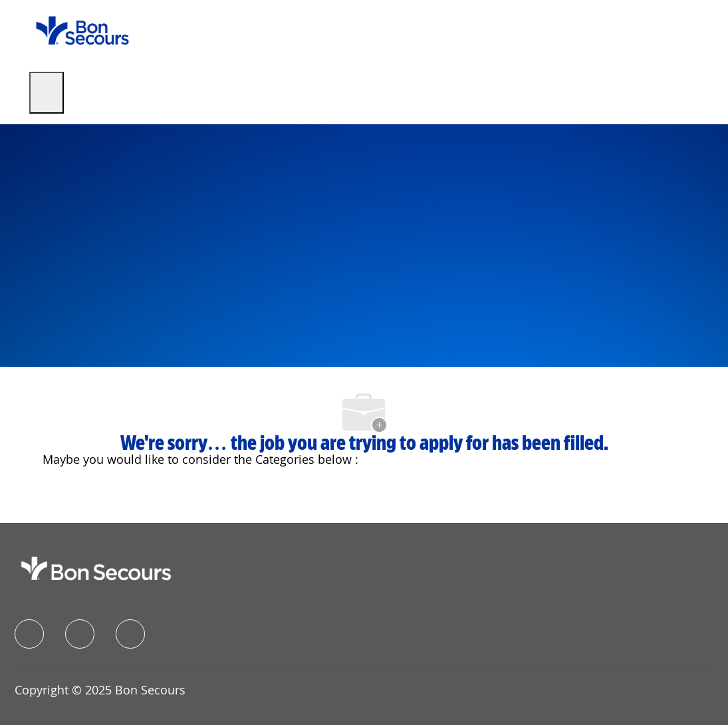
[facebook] (29, 634)
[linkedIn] (80, 634)
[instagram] (130, 634)
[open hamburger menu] (47, 93)
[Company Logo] (82, 30)
